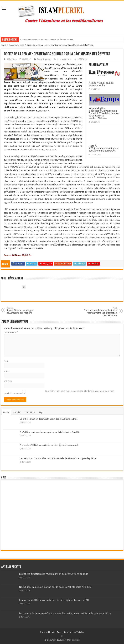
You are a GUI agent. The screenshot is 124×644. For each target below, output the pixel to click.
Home (3, 45)
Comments (30, 412)
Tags (41, 412)
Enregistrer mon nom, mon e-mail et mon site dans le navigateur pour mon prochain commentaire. (59, 392)
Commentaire (11, 332)
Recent (6, 412)
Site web (8, 381)
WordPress (57, 632)
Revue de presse (16, 45)
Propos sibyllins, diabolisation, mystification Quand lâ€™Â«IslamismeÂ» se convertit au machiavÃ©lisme (104, 113)
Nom (6, 361)
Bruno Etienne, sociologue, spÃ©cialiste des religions (24, 311)
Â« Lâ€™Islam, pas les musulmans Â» (101, 84)
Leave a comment (64, 59)
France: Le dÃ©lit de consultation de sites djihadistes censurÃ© (49, 445)
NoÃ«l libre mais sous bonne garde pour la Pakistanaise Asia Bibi (50, 432)
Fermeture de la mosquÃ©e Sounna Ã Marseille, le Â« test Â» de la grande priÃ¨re (58, 458)
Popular (17, 412)
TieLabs (80, 632)
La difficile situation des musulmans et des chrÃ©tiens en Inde (47, 39)
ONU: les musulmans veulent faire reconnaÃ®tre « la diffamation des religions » (100, 312)
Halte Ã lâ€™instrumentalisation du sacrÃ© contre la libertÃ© (103, 148)
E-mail (7, 371)
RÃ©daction (12, 59)
